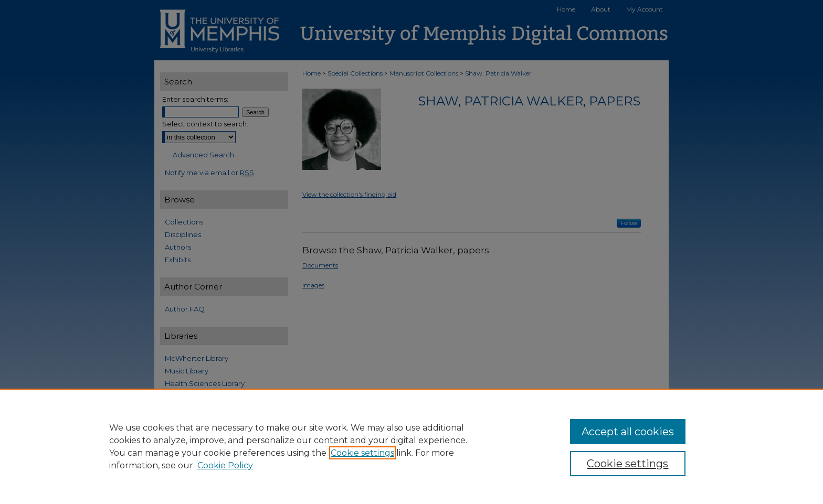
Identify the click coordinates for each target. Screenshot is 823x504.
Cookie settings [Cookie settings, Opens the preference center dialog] (627, 464)
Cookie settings (362, 453)
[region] (411, 446)
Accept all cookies (628, 432)
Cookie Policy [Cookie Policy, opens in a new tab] (225, 465)
